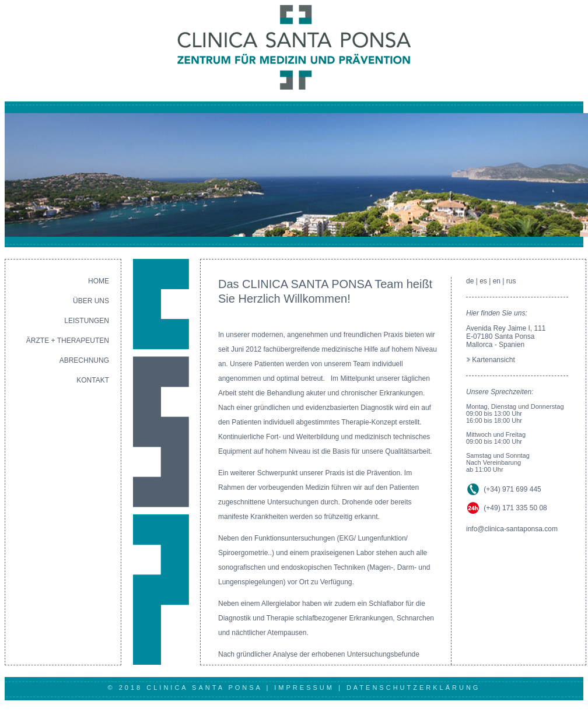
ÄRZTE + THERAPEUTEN (68, 341)
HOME (99, 281)
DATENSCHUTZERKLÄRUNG (414, 688)
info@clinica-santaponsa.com (512, 529)
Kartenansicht (493, 360)
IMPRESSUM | (310, 688)
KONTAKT (93, 380)
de (470, 281)
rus (511, 281)
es (483, 281)
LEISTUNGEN (87, 321)
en (497, 281)
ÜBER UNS (91, 301)
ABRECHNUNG (84, 360)
